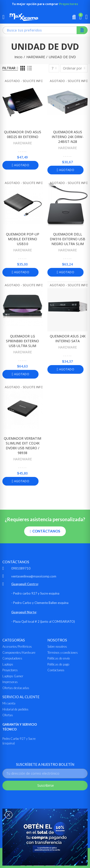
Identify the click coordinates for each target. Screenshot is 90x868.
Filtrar (9, 68)
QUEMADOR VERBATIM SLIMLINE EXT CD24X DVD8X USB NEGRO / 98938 (22, 446)
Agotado (21, 165)
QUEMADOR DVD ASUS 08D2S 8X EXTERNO (23, 134)
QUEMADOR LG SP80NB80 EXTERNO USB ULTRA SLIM (22, 341)
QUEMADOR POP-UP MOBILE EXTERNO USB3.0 (23, 239)
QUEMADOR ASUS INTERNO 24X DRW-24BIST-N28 (68, 137)
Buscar (82, 30)
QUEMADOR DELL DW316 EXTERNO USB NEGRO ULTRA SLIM (67, 239)
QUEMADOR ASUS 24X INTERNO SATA (68, 339)
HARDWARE (22, 143)
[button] (45, 531)
